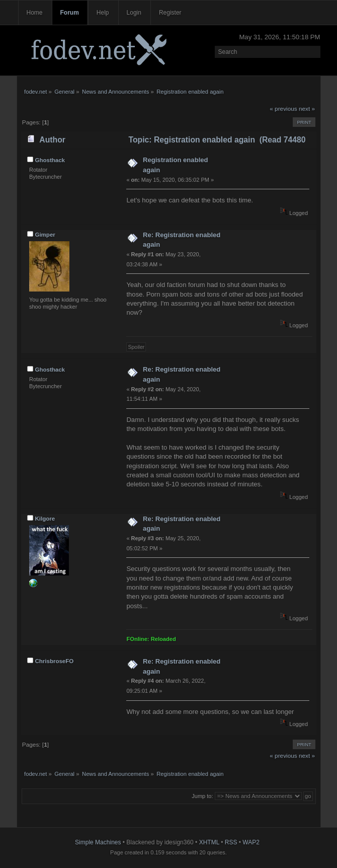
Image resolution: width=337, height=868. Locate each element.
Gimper (45, 235)
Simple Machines (98, 842)
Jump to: (202, 796)
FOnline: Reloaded (151, 639)
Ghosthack (50, 160)
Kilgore (45, 519)
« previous (283, 109)
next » (307, 109)
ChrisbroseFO (54, 661)
